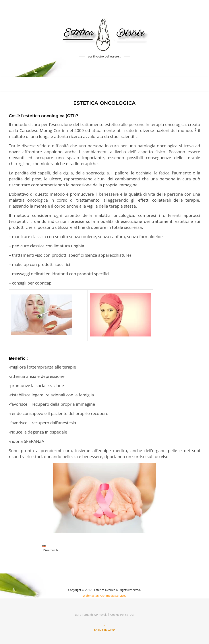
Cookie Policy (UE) (122, 615)
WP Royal (100, 615)
